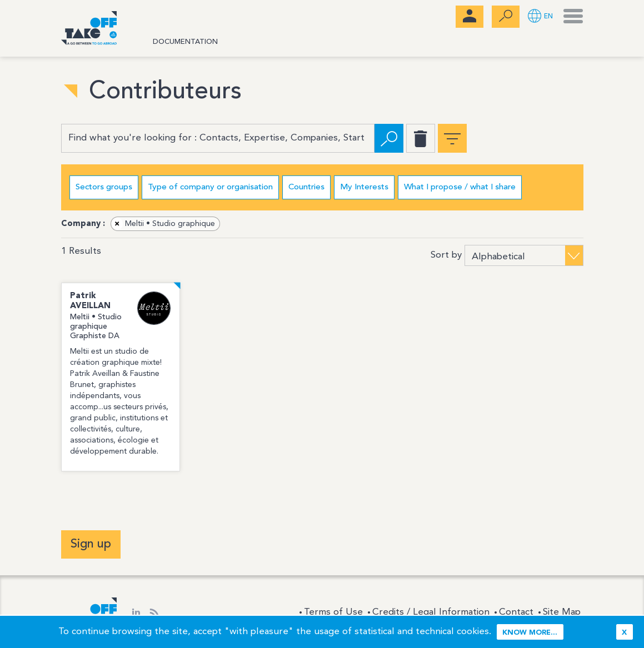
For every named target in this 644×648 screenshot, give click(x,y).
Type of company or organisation (210, 187)
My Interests (364, 187)
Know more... (530, 633)
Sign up (91, 544)
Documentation (185, 42)
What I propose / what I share (460, 187)
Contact (516, 612)
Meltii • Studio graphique (163, 224)
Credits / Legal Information (431, 612)
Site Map (562, 612)
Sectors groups (104, 187)
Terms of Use (333, 612)
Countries (306, 187)
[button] (540, 17)
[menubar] (470, 17)
